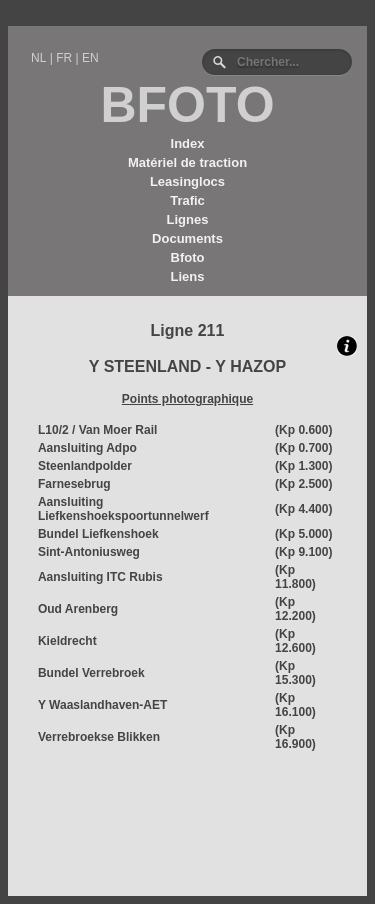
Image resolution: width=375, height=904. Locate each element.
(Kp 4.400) (303, 509)
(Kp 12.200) (295, 609)
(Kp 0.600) (303, 430)
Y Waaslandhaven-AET (102, 705)
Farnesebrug (74, 484)
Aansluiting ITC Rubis (100, 577)
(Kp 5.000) (303, 534)
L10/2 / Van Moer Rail (97, 430)
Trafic (187, 200)
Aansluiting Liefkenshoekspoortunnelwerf (123, 509)
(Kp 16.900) (295, 737)
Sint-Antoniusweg (89, 552)
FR (64, 58)
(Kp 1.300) (303, 466)
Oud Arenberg (78, 609)
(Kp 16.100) (295, 705)
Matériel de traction (187, 162)
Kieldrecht (67, 641)
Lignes (188, 219)
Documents (187, 238)
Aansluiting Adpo (87, 448)
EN (90, 58)
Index (188, 143)
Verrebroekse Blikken (99, 737)
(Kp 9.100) (303, 552)
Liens (188, 276)
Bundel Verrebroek (91, 673)
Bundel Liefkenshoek (98, 534)
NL (38, 58)
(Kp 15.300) (295, 673)
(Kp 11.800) (295, 577)
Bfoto (188, 257)
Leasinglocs (187, 181)
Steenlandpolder (85, 466)
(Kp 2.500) (303, 484)
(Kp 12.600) (295, 641)
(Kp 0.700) (303, 448)
